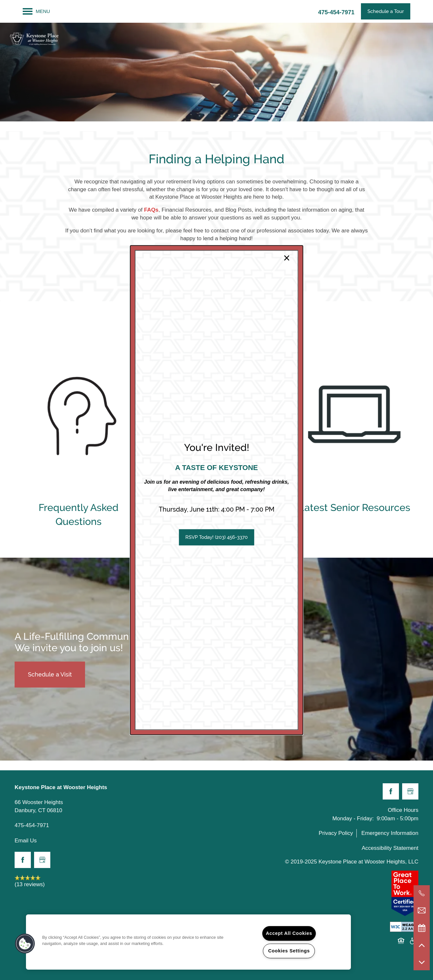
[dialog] (216, 490)
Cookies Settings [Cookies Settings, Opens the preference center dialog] (289, 951)
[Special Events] (422, 928)
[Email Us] (422, 911)
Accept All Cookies (289, 933)
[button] (216, 537)
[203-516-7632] (422, 893)
